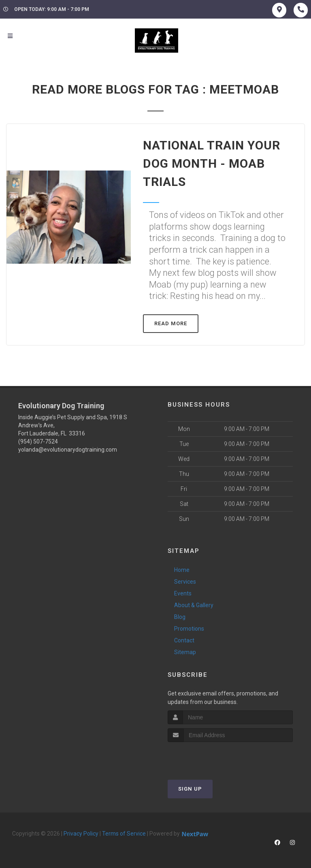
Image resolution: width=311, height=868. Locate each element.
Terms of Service (124, 834)
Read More (171, 323)
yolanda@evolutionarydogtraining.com (68, 450)
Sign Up (190, 789)
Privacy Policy (81, 834)
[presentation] (211, 757)
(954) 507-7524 (38, 441)
